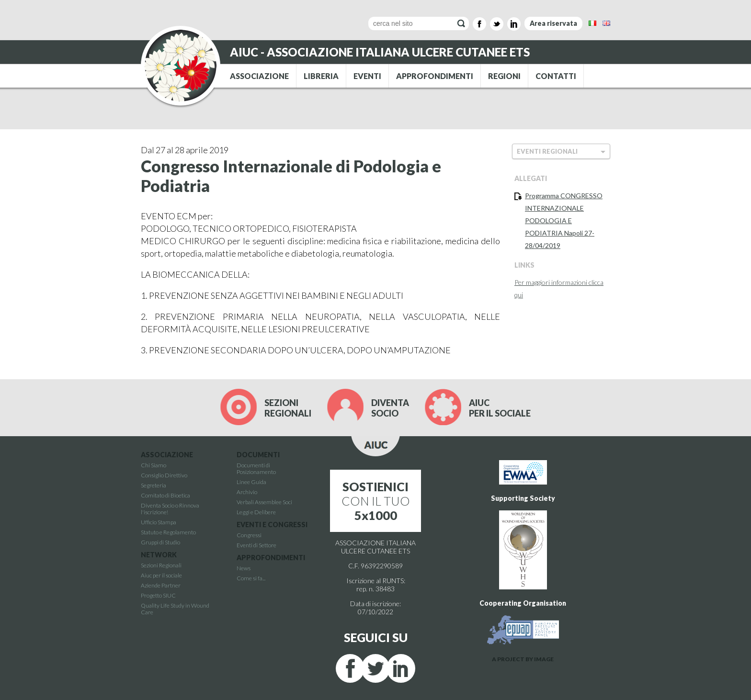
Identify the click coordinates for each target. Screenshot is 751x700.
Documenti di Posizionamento (256, 469)
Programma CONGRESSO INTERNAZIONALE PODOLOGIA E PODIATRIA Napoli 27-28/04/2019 (564, 220)
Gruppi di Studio (160, 542)
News (244, 568)
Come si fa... (251, 578)
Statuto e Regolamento (168, 532)
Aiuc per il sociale (161, 575)
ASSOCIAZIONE (259, 76)
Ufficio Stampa (159, 522)
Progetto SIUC (158, 595)
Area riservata (553, 23)
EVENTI (367, 76)
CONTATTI (556, 76)
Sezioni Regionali (161, 565)
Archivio (247, 492)
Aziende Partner (161, 585)
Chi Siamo (154, 465)
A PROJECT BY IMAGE (523, 659)
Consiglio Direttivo (164, 475)
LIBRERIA (321, 76)
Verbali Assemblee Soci (264, 502)
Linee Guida (251, 482)
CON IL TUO (376, 501)
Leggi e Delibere (256, 512)
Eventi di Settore (256, 545)
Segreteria (154, 485)
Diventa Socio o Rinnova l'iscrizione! (170, 509)
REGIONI (504, 76)
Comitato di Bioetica (165, 495)
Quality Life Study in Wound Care (175, 609)
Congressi (249, 535)
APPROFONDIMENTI (435, 76)
